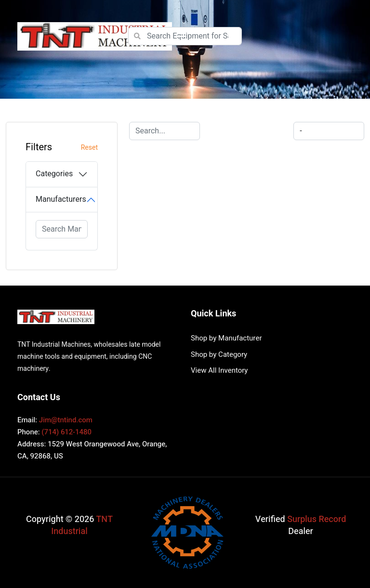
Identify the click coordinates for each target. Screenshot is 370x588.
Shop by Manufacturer (226, 338)
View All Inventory (219, 370)
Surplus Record (317, 519)
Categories (54, 174)
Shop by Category (219, 354)
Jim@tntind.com (66, 420)
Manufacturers (61, 199)
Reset (89, 148)
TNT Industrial (82, 525)
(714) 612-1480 (66, 432)
